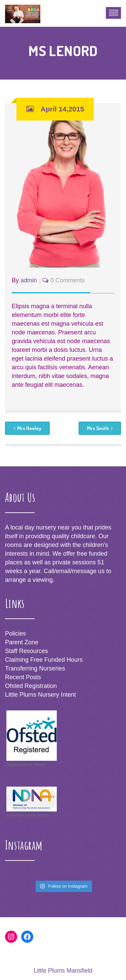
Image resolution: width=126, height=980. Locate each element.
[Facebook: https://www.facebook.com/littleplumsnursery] (27, 937)
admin (29, 280)
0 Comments (68, 280)
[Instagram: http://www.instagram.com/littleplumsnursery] (11, 937)
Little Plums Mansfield (63, 971)
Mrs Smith (100, 428)
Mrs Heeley (27, 428)
